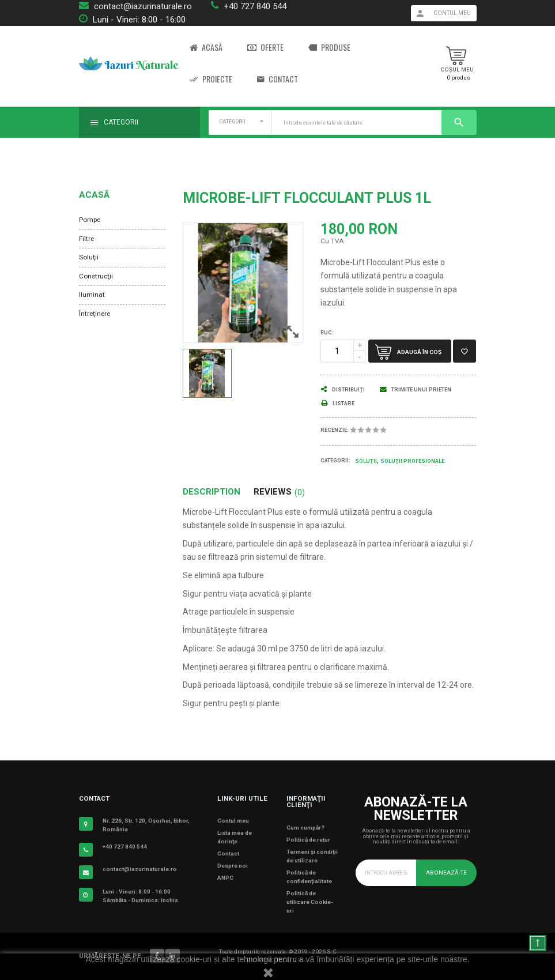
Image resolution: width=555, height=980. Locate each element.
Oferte (265, 48)
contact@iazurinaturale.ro (143, 6)
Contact (277, 79)
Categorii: (335, 461)
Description (212, 492)
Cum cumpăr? (305, 828)
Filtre (86, 239)
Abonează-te (446, 872)
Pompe (90, 220)
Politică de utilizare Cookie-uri (310, 902)
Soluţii (89, 257)
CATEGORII (233, 122)
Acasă (206, 48)
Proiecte (211, 79)
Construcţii (96, 276)
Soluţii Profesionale (412, 461)
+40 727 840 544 (255, 6)
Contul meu (233, 821)
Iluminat (92, 295)
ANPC (225, 878)
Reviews (279, 492)
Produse (329, 48)
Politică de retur (308, 840)
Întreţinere (95, 314)
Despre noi (233, 866)
